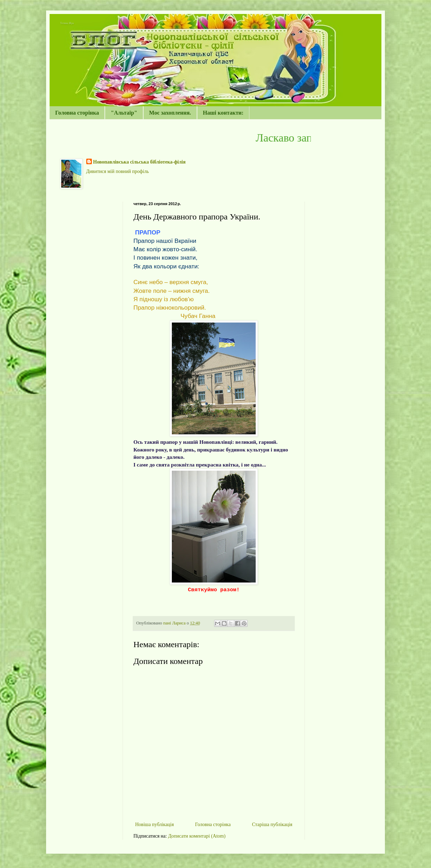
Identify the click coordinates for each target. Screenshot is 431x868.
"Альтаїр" (124, 113)
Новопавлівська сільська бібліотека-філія (140, 162)
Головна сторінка (77, 113)
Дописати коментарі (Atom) (197, 836)
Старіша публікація (272, 824)
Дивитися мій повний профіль (118, 171)
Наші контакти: (223, 113)
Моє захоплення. (170, 113)
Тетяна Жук (67, 23)
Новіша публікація (155, 824)
